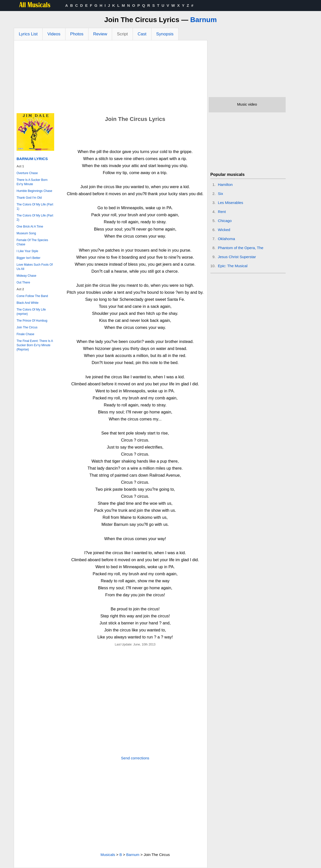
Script (122, 34)
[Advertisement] (111, 78)
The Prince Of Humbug (32, 321)
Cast (142, 34)
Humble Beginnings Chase (34, 191)
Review (100, 34)
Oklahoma (226, 239)
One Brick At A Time (30, 227)
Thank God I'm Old (29, 198)
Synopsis (165, 34)
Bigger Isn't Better (28, 258)
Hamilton (225, 185)
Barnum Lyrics (32, 159)
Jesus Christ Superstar (237, 257)
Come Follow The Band (32, 296)
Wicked (224, 230)
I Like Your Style (27, 251)
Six (221, 194)
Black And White (27, 303)
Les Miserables (231, 203)
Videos (54, 34)
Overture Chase (27, 173)
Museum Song (26, 233)
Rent (222, 212)
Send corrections (135, 758)
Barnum (204, 20)
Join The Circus (27, 327)
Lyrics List (28, 34)
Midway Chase (26, 276)
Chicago (225, 221)
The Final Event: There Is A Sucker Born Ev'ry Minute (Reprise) (35, 345)
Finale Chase (25, 334)
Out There (23, 282)
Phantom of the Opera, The (241, 248)
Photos (77, 34)
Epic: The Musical (233, 266)
